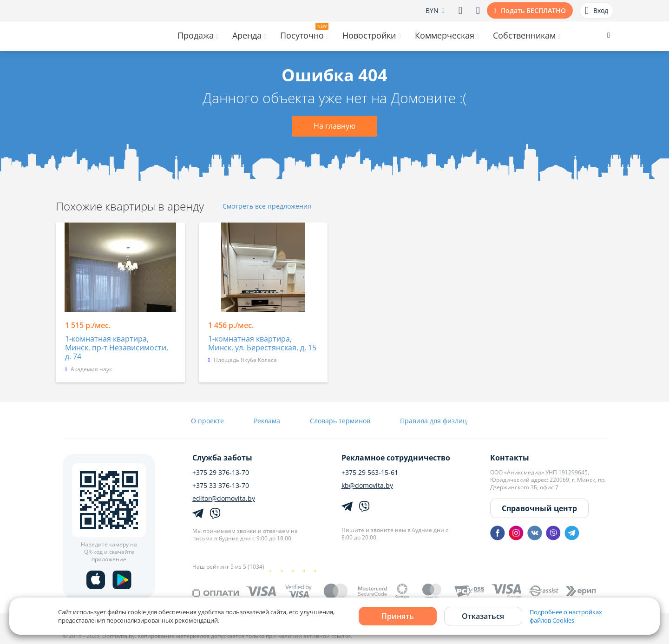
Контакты (510, 458)
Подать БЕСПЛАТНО (533, 10)
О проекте (207, 421)
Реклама (267, 421)
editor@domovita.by (224, 499)
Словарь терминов (340, 421)
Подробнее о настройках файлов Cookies (566, 616)
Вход (597, 11)
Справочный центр (539, 508)
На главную (334, 126)
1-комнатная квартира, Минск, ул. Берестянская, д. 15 (262, 344)
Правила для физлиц (433, 421)
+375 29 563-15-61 (370, 473)
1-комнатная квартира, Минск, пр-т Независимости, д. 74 (117, 348)
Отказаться (483, 616)
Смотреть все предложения (267, 207)
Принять (398, 616)
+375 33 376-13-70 (221, 486)
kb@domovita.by (367, 486)
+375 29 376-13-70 (221, 473)
